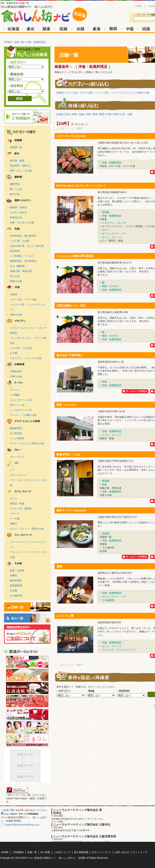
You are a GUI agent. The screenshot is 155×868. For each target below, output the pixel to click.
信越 (63, 29)
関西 (113, 29)
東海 (97, 29)
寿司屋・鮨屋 (17, 161)
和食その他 (16, 281)
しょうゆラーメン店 (21, 410)
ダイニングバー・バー (27, 463)
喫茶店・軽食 (17, 504)
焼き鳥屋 (15, 251)
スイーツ (15, 514)
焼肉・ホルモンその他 (22, 223)
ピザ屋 (14, 353)
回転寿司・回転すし (21, 166)
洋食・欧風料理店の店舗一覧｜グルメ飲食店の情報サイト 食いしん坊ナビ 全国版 (47, 14)
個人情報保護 (81, 852)
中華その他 (16, 377)
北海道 (13, 29)
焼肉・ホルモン (27, 200)
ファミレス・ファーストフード (27, 535)
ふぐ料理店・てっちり (22, 256)
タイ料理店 (16, 433)
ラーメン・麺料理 (27, 383)
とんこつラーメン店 (21, 400)
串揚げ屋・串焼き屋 (21, 271)
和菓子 (14, 524)
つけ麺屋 (15, 395)
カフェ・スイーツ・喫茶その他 (27, 529)
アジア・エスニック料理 (27, 421)
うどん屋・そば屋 (20, 241)
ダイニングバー (18, 475)
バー (12, 470)
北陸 (80, 29)
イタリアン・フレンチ (27, 321)
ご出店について (27, 634)
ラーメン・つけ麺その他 (23, 415)
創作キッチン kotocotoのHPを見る (135, 557)
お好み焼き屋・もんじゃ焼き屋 (27, 246)
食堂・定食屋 (17, 570)
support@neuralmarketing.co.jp (22, 825)
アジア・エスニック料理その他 (27, 443)
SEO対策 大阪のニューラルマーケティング (21, 814)
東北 (31, 29)
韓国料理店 (16, 428)
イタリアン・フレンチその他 (26, 358)
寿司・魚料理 (27, 154)
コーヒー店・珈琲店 (21, 509)
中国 (130, 29)
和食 (27, 229)
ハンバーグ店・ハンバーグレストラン (114, 93)
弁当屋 (14, 591)
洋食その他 (16, 315)
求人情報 (73, 36)
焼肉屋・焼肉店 (18, 207)
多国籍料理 (16, 586)
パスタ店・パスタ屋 (21, 348)
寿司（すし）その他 (21, 171)
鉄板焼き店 (16, 218)
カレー (27, 450)
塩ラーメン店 (17, 405)
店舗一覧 (19, 42)
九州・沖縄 (126, 114)
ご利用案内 (32, 36)
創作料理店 (16, 581)
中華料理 (27, 364)
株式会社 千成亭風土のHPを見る (135, 391)
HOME (138, 6)
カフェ (14, 499)
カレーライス (17, 457)
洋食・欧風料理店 (36, 42)
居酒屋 (27, 140)
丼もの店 (15, 276)
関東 (47, 29)
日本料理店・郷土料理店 (23, 236)
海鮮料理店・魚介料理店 (23, 261)
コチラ (39, 810)
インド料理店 (17, 438)
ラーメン (15, 390)
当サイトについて (102, 852)
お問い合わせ (122, 852)
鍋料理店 (15, 184)
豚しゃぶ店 (16, 189)
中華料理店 (16, 372)
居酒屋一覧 (16, 147)
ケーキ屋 (15, 519)
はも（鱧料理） (18, 266)
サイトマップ (140, 852)
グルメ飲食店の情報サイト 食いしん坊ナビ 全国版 (56, 858)
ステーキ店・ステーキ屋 (23, 300)
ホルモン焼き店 (18, 212)
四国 (146, 29)
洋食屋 (14, 295)
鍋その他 (15, 194)
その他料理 (27, 563)
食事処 (14, 576)
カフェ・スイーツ (27, 491)
